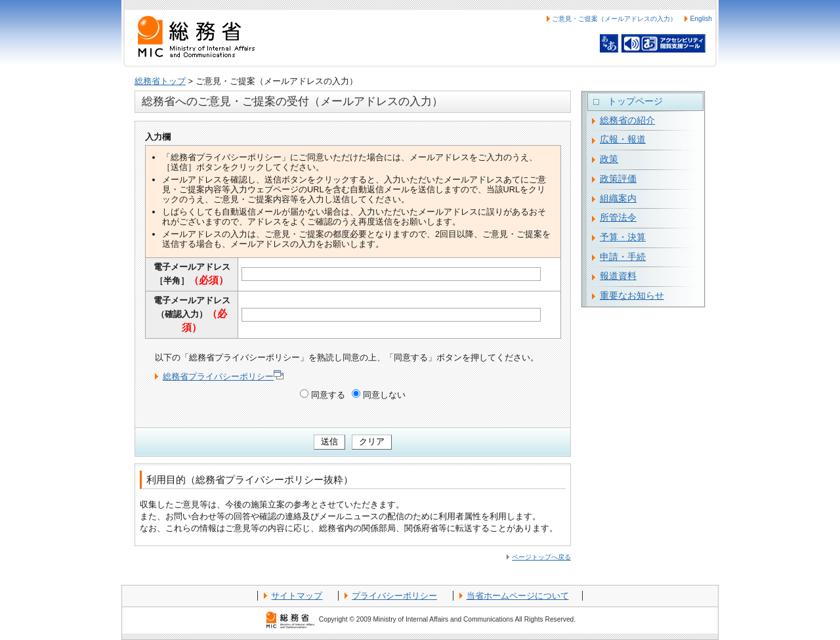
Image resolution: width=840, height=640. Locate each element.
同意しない (384, 395)
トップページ (635, 101)
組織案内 (618, 198)
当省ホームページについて (518, 596)
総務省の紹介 (627, 120)
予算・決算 (623, 237)
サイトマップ (297, 596)
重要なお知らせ (632, 295)
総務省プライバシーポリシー (223, 376)
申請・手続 (623, 257)
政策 (609, 159)
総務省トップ (160, 81)
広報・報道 (623, 139)
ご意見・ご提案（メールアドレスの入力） (614, 19)
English (701, 19)
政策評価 (618, 179)
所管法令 (618, 217)
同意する (328, 395)
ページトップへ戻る (541, 557)
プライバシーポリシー (394, 596)
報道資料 (618, 276)
